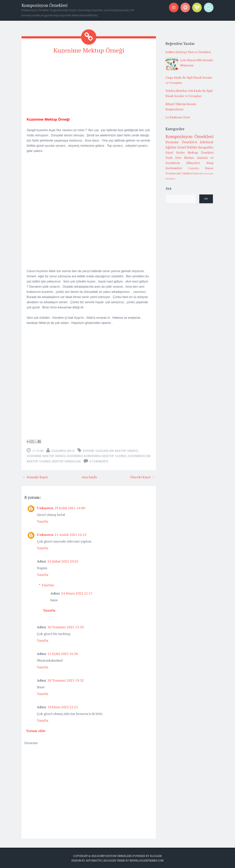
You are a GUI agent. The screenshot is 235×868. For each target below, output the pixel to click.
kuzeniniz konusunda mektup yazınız (97, 456)
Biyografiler (206, 147)
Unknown (45, 508)
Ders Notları (185, 158)
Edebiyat (207, 142)
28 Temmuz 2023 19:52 (66, 680)
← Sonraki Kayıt (35, 477)
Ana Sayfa (89, 477)
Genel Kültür (187, 147)
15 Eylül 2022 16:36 (63, 654)
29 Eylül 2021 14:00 (70, 508)
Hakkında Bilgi (63, 451)
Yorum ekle (36, 731)
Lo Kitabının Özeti (178, 117)
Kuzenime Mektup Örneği (89, 50)
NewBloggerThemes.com (146, 860)
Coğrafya (194, 168)
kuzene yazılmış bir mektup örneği (110, 451)
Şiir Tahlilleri (185, 173)
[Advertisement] (89, 85)
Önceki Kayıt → (143, 477)
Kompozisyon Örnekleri (45, 5)
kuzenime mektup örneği (46, 456)
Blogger (156, 856)
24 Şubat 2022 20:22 (63, 561)
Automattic (94, 860)
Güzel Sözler (175, 152)
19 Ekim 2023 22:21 (63, 707)
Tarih (169, 158)
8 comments (99, 461)
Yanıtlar (48, 585)
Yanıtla (43, 521)
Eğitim (171, 147)
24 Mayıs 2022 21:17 (77, 593)
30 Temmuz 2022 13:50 (66, 627)
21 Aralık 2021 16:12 (71, 534)
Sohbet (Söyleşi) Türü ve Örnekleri (188, 52)
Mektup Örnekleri (66, 461)
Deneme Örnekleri (181, 142)
